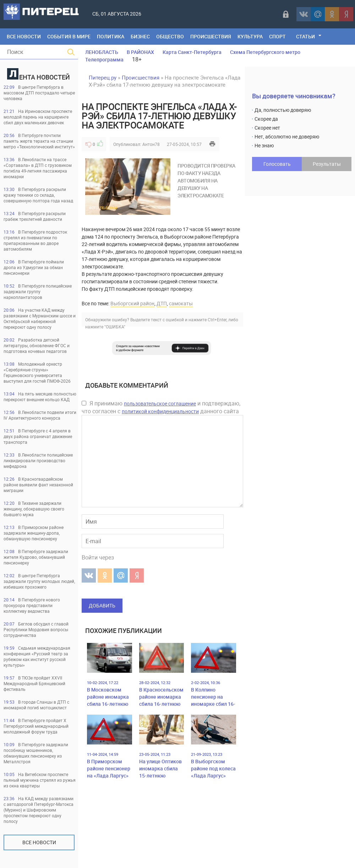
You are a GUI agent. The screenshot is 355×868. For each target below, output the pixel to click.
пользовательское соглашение (160, 403)
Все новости (39, 842)
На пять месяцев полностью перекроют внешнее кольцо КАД (40, 397)
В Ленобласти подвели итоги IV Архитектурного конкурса (40, 415)
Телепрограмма (104, 59)
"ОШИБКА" (115, 327)
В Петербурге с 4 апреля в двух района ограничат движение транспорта (38, 436)
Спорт (277, 36)
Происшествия (211, 36)
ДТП (162, 303)
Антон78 (151, 144)
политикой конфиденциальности (160, 411)
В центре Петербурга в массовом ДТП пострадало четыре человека (39, 93)
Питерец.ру (103, 77)
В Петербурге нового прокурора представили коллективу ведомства (32, 605)
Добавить (102, 605)
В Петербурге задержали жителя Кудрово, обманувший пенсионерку (36, 557)
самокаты (181, 303)
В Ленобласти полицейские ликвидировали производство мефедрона (38, 460)
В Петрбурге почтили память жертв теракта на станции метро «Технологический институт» (39, 141)
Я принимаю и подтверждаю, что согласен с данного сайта (161, 407)
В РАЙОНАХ (140, 52)
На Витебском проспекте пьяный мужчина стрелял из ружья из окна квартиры (40, 780)
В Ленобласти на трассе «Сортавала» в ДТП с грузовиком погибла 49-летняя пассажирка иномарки (38, 168)
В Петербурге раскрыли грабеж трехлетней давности (35, 216)
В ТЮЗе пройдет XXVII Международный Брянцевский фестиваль (34, 683)
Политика (111, 36)
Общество (170, 36)
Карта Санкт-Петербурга (192, 52)
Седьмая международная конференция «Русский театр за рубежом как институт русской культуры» (37, 656)
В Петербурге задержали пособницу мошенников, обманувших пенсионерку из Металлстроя (36, 753)
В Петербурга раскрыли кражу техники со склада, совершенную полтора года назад (38, 195)
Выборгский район (132, 303)
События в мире (69, 36)
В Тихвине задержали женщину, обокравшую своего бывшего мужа (34, 509)
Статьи (305, 36)
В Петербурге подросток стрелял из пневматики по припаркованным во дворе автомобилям (35, 240)
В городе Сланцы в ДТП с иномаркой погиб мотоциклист (36, 705)
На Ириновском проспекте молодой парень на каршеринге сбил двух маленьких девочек (38, 117)
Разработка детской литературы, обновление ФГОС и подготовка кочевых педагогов (37, 345)
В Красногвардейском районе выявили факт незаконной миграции (38, 485)
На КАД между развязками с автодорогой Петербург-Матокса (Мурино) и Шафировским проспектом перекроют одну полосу (39, 810)
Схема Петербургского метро (265, 52)
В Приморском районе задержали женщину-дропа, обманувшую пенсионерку (34, 533)
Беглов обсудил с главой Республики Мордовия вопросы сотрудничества (36, 629)
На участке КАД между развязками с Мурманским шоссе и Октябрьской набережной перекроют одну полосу (40, 318)
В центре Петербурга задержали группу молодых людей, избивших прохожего (39, 581)
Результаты (327, 164)
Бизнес (140, 36)
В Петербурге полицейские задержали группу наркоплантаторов (38, 291)
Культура (250, 36)
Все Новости (24, 36)
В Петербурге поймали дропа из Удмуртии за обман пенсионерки (34, 267)
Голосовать (277, 164)
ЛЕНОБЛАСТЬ (102, 52)
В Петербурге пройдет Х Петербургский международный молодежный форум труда (36, 726)
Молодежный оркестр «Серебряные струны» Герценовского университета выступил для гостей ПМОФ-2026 (37, 372)
